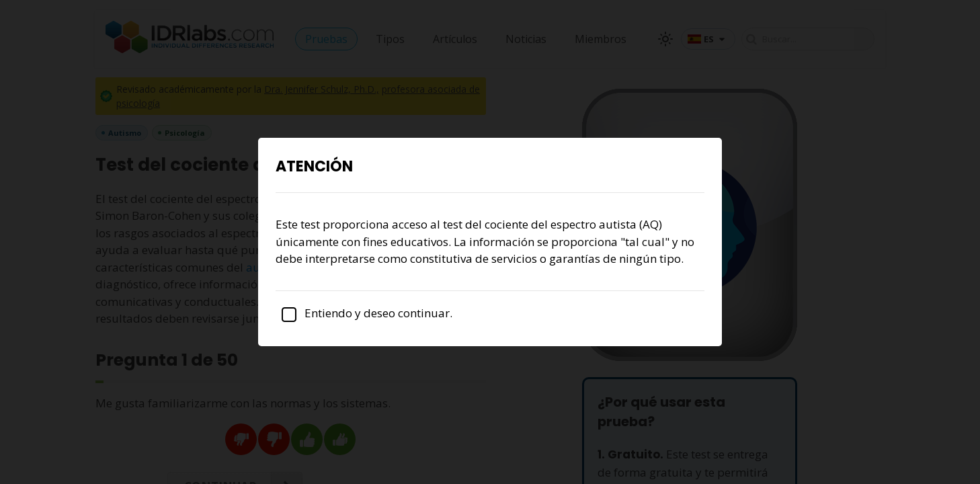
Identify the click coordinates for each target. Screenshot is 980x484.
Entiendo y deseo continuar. (364, 313)
